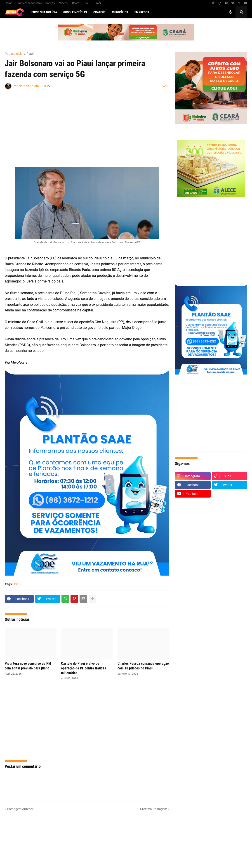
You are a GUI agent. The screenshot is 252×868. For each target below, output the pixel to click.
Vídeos (63, 3)
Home (8, 3)
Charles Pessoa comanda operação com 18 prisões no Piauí (143, 666)
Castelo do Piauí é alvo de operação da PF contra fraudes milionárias (84, 668)
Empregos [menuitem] (142, 12)
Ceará (76, 3)
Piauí (87, 3)
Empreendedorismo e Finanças (36, 3)
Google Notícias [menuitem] (75, 12)
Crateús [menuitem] (99, 12)
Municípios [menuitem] (120, 12)
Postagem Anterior (20, 809)
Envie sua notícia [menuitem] (44, 12)
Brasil (98, 3)
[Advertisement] (82, 130)
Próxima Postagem (154, 809)
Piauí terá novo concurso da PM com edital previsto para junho (28, 666)
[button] (231, 12)
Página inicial (14, 54)
